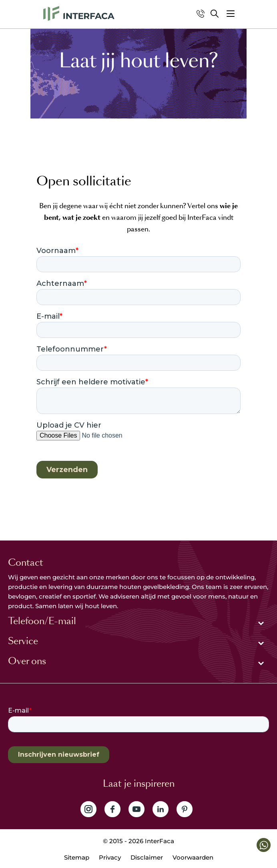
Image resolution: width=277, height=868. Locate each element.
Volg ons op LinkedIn (161, 809)
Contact (26, 563)
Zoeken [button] (215, 14)
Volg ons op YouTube (136, 809)
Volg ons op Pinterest (185, 809)
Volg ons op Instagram (88, 809)
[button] (231, 14)
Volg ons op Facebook (112, 809)
